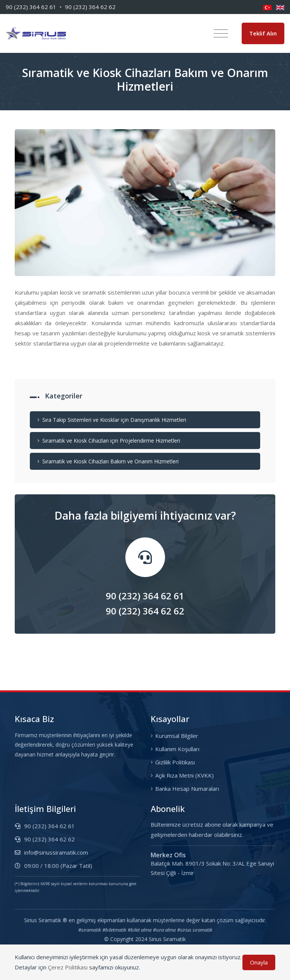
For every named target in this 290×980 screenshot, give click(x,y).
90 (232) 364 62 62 (90, 7)
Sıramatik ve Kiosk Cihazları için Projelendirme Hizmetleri (109, 442)
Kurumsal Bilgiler (174, 737)
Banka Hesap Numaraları (185, 790)
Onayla (259, 962)
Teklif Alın (263, 34)
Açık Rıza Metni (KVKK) (182, 777)
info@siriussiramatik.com (51, 854)
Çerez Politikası (68, 967)
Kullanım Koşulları (175, 750)
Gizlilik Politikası (173, 764)
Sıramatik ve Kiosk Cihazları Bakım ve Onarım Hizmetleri (108, 463)
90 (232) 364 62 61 (31, 7)
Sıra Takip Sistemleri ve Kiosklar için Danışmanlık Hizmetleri (112, 421)
